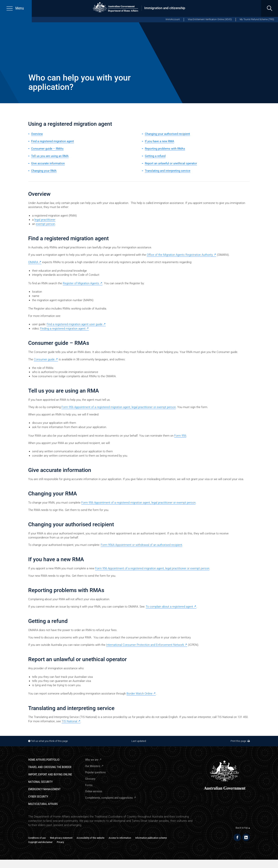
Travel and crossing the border (50, 767)
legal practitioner (45, 220)
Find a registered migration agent (52, 141)
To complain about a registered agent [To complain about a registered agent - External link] (169, 607)
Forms (89, 785)
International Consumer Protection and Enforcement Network (145, 645)
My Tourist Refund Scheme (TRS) (257, 19)
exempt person (45, 224)
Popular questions (95, 772)
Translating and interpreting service (168, 171)
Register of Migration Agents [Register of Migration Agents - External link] (81, 283)
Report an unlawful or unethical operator (171, 163)
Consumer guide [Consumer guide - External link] (44, 359)
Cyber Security (38, 797)
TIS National (69, 721)
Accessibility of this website (90, 838)
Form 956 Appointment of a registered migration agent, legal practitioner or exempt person (119, 407)
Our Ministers (93, 766)
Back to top (243, 828)
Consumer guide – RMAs (47, 149)
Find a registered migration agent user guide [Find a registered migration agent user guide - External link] (75, 324)
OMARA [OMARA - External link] (33, 262)
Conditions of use (37, 838)
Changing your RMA (44, 171)
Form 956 (180, 436)
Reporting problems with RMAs (165, 149)
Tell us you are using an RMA (50, 156)
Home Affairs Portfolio (44, 760)
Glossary (90, 779)
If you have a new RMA (160, 141)
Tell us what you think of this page (49, 741)
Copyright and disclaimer (40, 842)
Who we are (92, 760)
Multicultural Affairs (43, 804)
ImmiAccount (173, 19)
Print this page (240, 741)
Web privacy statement (61, 838)
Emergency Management (44, 789)
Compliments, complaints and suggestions (109, 798)
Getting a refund (155, 156)
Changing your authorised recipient (167, 134)
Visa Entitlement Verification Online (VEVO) (210, 19)
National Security (40, 782)
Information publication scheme (151, 838)
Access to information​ (120, 838)
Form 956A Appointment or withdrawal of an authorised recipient (141, 545)
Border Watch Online (139, 694)
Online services (94, 791)
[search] (270, 8)
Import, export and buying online (50, 774)
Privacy (60, 842)
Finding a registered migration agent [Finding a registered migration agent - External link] (63, 329)
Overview (37, 134)
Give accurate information (48, 163)
